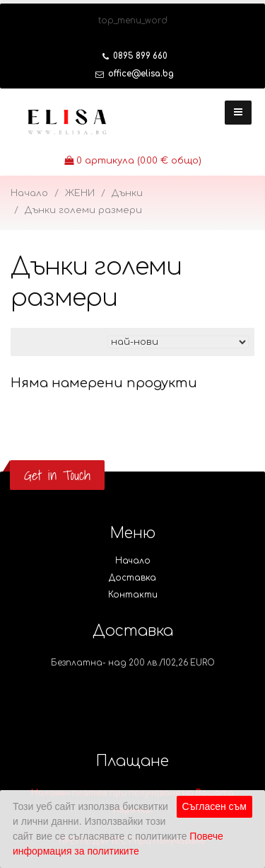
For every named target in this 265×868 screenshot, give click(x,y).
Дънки (127, 193)
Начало (29, 193)
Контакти (133, 595)
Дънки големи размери (83, 210)
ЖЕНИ (80, 193)
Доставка (132, 578)
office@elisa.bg (135, 74)
